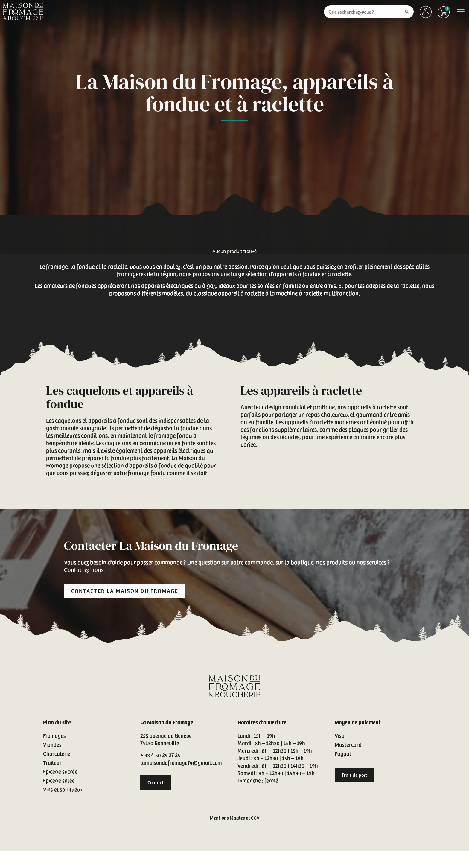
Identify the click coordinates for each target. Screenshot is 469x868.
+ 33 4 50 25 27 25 (160, 755)
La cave (244, 168)
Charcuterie (57, 753)
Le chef (208, 168)
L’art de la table (368, 168)
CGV (255, 817)
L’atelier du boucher (156, 168)
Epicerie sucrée (60, 771)
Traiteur (52, 762)
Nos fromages (96, 168)
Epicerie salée (59, 780)
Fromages (54, 735)
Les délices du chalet (301, 168)
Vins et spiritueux (63, 789)
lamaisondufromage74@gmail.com (181, 762)
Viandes (52, 744)
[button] (461, 12)
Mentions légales (227, 817)
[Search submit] (407, 12)
